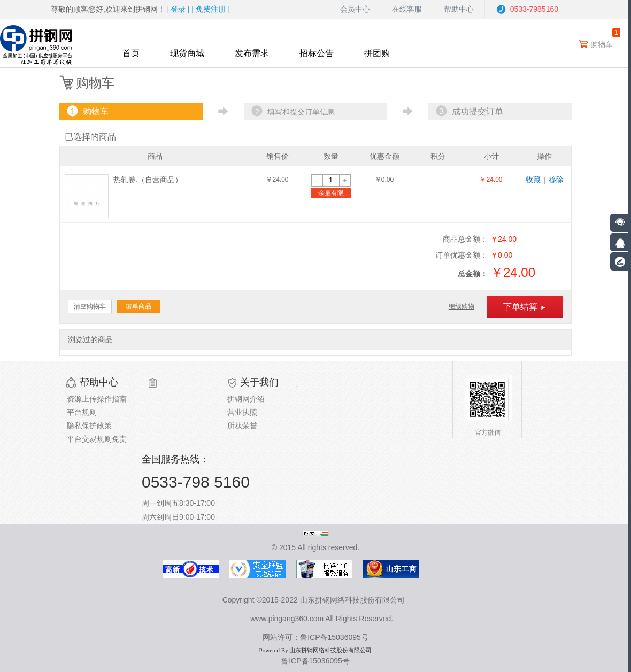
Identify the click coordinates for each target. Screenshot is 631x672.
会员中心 (355, 9)
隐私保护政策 (89, 426)
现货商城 (187, 53)
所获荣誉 (242, 426)
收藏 (533, 180)
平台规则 (82, 412)
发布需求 (252, 53)
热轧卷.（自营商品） (148, 180)
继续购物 (461, 306)
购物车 (595, 44)
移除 (556, 180)
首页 (131, 53)
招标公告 (317, 53)
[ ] (178, 9)
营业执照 (242, 412)
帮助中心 (459, 9)
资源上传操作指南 (97, 399)
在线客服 (407, 9)
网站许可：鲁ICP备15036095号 (315, 637)
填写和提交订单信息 (292, 111)
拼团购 (377, 53)
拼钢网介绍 (246, 399)
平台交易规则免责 (97, 439)
